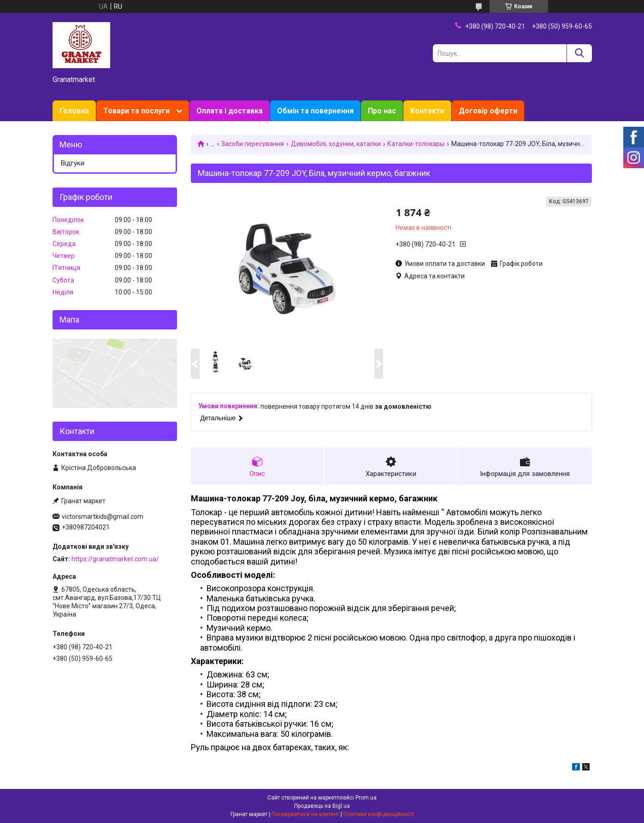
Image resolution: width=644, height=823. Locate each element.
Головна (74, 111)
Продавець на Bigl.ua (322, 806)
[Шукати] (579, 53)
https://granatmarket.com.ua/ (115, 559)
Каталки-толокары (416, 144)
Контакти (427, 111)
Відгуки (73, 163)
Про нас (382, 111)
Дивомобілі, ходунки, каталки (336, 144)
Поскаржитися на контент (305, 814)
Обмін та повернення (315, 111)
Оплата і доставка (230, 111)
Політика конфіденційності (379, 814)
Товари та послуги (136, 111)
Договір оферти (488, 111)
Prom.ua (366, 798)
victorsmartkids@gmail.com (103, 517)
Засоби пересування (253, 144)
